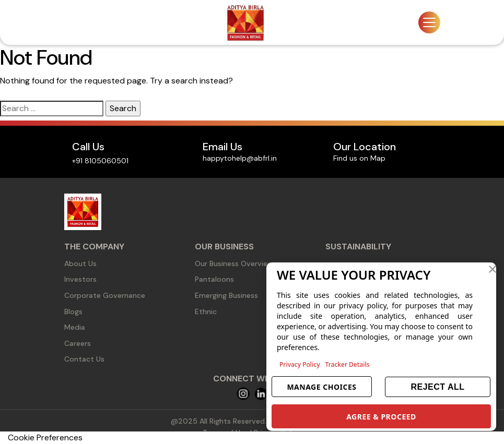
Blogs (73, 311)
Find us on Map (359, 158)
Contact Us (84, 359)
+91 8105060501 (100, 161)
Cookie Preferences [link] (45, 437)
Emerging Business (226, 295)
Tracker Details (348, 364)
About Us (80, 263)
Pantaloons (214, 279)
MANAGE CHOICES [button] (321, 387)
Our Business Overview (234, 263)
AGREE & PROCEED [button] (381, 417)
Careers (78, 343)
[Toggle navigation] (429, 22)
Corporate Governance (105, 295)
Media (75, 327)
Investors (80, 279)
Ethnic (206, 311)
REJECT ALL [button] (437, 387)
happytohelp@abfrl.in (240, 158)
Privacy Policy (300, 364)
